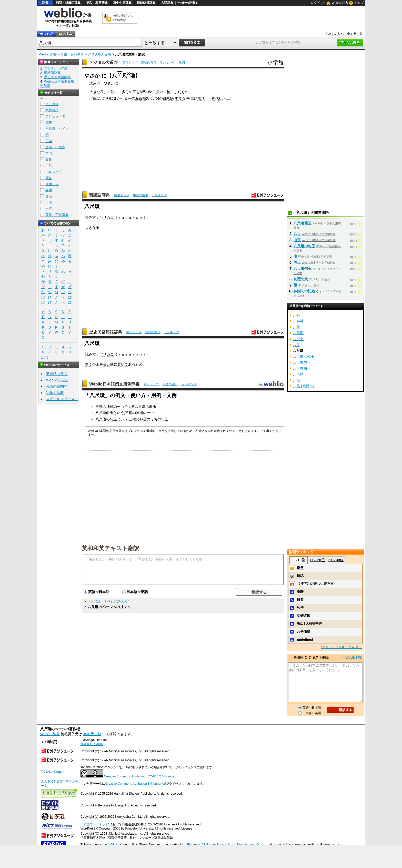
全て (43, 99)
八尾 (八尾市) (304, 386)
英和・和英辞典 (97, 3)
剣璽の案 (301, 279)
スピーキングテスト (62, 399)
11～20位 (317, 560)
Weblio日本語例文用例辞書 (114, 384)
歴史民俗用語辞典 (106, 332)
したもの (181, 92)
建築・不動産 (55, 147)
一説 (111, 92)
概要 (300, 600)
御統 (166, 98)
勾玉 (165, 419)
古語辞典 (167, 3)
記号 (45, 357)
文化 (49, 159)
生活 (49, 166)
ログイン (317, 3)
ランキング (167, 63)
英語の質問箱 (57, 386)
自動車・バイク (57, 129)
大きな (95, 92)
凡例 (182, 63)
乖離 (300, 592)
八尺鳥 (298, 374)
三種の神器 (104, 407)
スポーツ (52, 184)
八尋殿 (298, 333)
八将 (296, 315)
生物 (49, 190)
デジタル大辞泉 (99, 54)
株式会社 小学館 (92, 744)
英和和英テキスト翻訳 (110, 548)
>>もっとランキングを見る (341, 647)
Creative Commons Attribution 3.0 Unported (135, 784)
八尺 (297, 234)
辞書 (45, 3)
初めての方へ (334, 34)
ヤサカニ (107, 218)
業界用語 (52, 110)
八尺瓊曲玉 (104, 413)
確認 (300, 576)
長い (107, 364)
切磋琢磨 (304, 615)
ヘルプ (359, 3)
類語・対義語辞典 (68, 3)
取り (201, 98)
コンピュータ (55, 116)
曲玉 (153, 407)
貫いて (162, 92)
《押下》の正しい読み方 (315, 584)
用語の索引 (149, 63)
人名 (49, 203)
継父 (300, 568)
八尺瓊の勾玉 (106, 419)
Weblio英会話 (57, 380)
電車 (49, 122)
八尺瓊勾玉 (303, 269)
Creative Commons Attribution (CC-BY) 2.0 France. (139, 776)
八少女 (298, 339)
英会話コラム (57, 374)
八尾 (296, 380)
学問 (49, 153)
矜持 (300, 608)
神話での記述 (304, 291)
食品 (49, 196)
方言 (49, 209)
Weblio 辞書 (340, 3)
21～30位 (336, 560)
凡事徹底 (304, 631)
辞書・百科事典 (72, 54)
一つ (120, 407)
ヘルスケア (54, 172)
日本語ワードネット (94, 824)
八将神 (298, 321)
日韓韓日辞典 (146, 3)
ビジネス (52, 104)
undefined (305, 640)
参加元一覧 (355, 34)
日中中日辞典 (122, 3)
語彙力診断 (55, 393)
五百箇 (140, 98)
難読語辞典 (99, 195)
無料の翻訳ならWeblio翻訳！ (123, 18)
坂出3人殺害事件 (309, 623)
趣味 (49, 178)
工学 (49, 141)
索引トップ (130, 63)
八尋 (296, 327)
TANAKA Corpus (53, 772)
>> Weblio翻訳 (351, 658)
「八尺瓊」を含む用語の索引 (109, 602)
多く (125, 92)
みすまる (178, 98)
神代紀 (217, 98)
